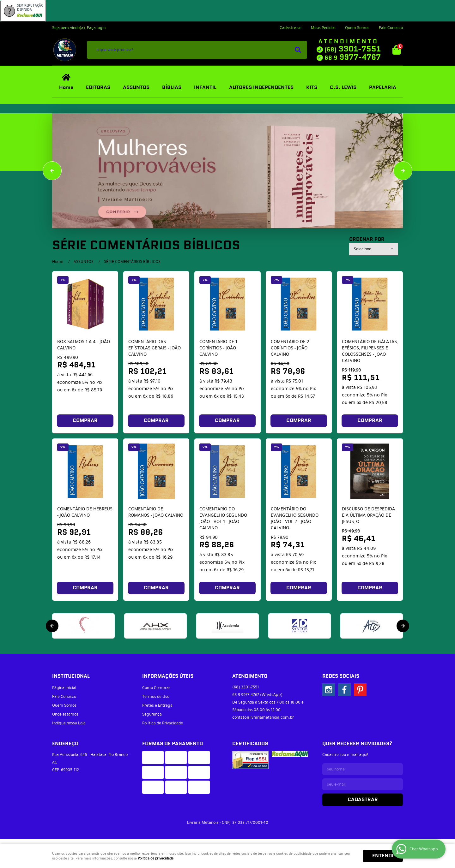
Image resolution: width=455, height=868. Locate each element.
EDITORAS (98, 88)
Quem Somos (357, 28)
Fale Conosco (391, 28)
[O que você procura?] (298, 50)
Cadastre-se (291, 28)
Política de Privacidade (163, 723)
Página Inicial (64, 688)
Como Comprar (156, 688)
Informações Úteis (168, 676)
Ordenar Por (367, 240)
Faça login (96, 28)
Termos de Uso (156, 697)
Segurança (152, 714)
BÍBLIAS (172, 88)
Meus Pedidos (323, 28)
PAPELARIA (383, 88)
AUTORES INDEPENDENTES (261, 88)
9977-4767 (353, 57)
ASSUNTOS (136, 88)
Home (66, 88)
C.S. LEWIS (343, 88)
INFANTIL (205, 88)
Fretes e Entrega (157, 705)
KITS (312, 88)
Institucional (71, 676)
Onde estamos (65, 714)
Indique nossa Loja (69, 723)
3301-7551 (353, 49)
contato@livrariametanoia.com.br (263, 717)
